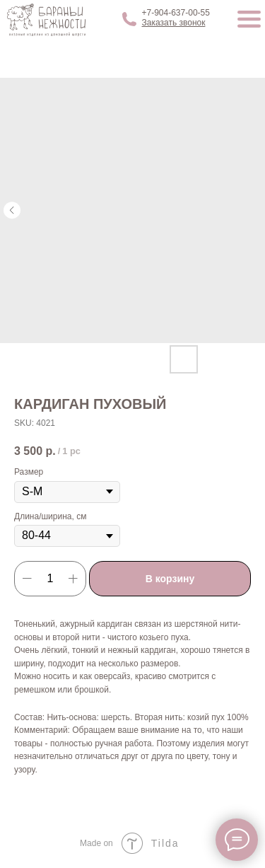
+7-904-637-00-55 (176, 13)
